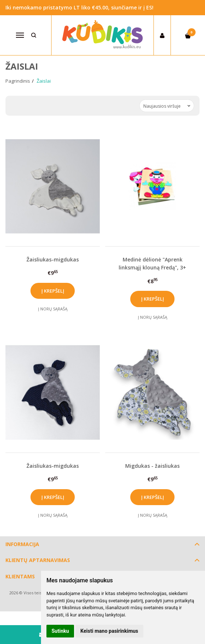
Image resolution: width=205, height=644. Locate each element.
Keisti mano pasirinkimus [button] (109, 631)
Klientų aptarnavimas (38, 560)
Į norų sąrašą (53, 309)
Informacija (22, 544)
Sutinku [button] (60, 631)
